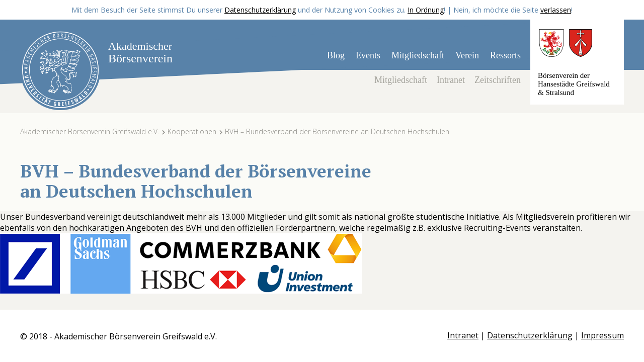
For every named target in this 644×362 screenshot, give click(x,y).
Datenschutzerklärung (260, 10)
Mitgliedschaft (418, 55)
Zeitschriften (498, 80)
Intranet (451, 80)
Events (368, 55)
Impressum (602, 335)
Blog (336, 55)
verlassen (556, 10)
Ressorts (505, 55)
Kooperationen (192, 131)
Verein (467, 55)
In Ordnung (426, 10)
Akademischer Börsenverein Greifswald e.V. (90, 131)
